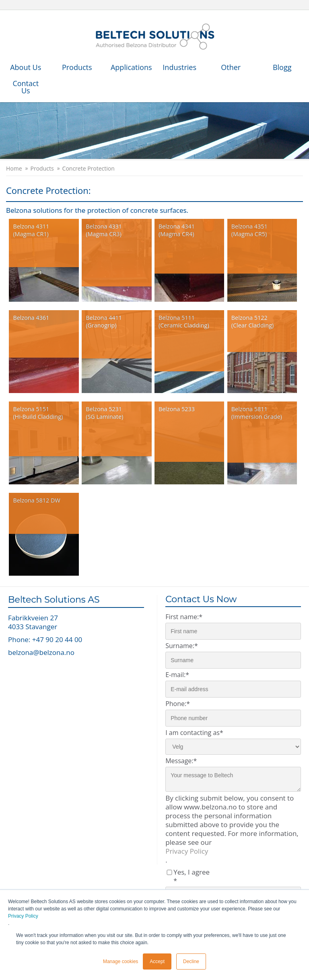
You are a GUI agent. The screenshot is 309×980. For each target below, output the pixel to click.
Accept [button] (157, 961)
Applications (131, 67)
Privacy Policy (23, 916)
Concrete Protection (89, 169)
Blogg (282, 67)
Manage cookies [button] (121, 961)
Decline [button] (191, 961)
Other (231, 67)
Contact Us (26, 87)
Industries (179, 67)
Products (77, 67)
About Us (26, 67)
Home (14, 169)
